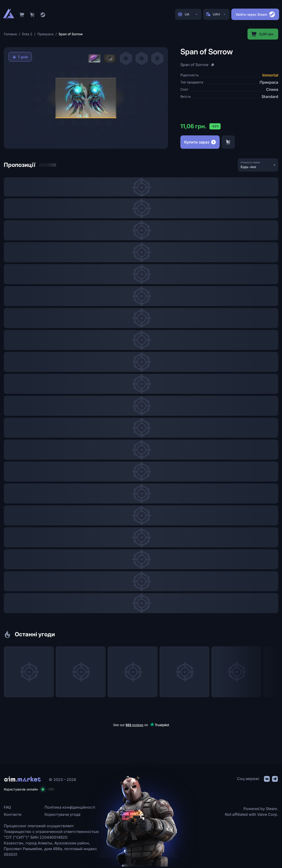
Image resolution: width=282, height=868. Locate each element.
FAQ (7, 807)
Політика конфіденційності (70, 807)
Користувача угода (62, 814)
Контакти (13, 814)
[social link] (267, 778)
